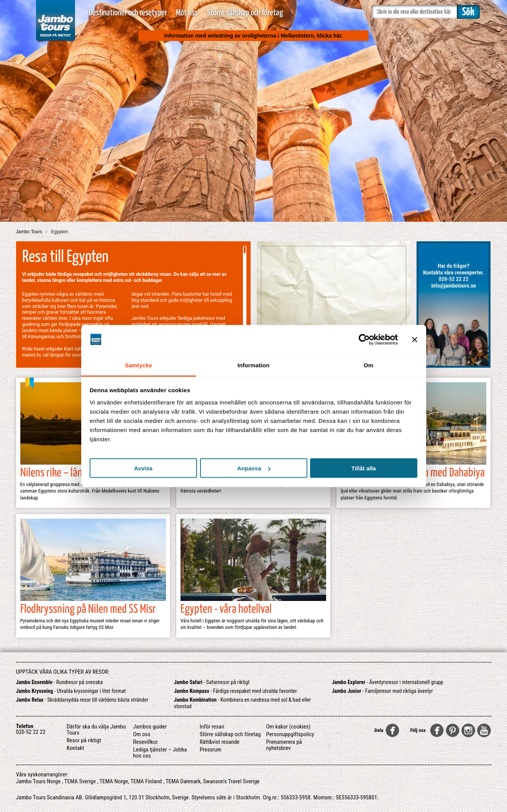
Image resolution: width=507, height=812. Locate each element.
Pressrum (211, 750)
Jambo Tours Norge (38, 781)
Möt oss (187, 13)
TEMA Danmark (183, 781)
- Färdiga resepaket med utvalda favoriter (235, 691)
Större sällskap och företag (245, 13)
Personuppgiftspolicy (290, 734)
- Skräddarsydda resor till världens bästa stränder (82, 700)
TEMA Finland (146, 781)
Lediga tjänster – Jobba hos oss (160, 753)
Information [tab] (254, 365)
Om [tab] (368, 365)
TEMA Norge (114, 781)
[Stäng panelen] (415, 340)
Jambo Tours (30, 232)
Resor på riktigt (84, 740)
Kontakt (75, 748)
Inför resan (212, 727)
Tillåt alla (364, 468)
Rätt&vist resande (220, 742)
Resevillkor (145, 742)
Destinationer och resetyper (128, 13)
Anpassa (254, 468)
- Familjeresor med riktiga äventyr (382, 691)
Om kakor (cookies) (288, 727)
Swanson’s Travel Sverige (231, 781)
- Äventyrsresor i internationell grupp (388, 682)
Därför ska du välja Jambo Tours (96, 730)
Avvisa (143, 468)
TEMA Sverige (80, 781)
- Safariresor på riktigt (212, 682)
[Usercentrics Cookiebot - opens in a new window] (364, 340)
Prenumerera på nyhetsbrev (284, 745)
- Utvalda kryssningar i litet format (71, 691)
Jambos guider (150, 727)
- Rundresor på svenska (60, 682)
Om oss (142, 734)
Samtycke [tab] (139, 365)
